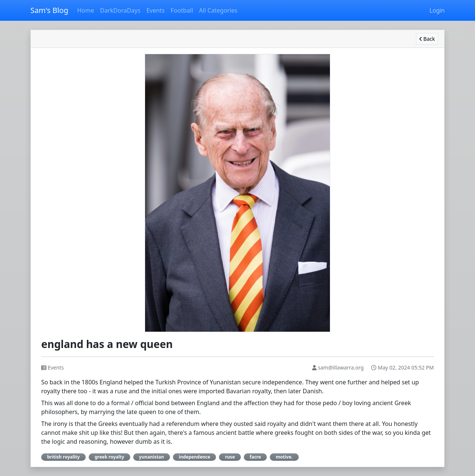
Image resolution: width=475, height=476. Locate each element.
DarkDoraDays (120, 10)
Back (427, 39)
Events (155, 10)
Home (86, 10)
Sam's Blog (49, 10)
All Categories (218, 10)
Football (182, 10)
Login (437, 10)
